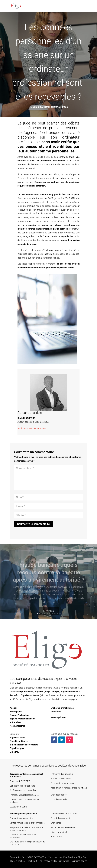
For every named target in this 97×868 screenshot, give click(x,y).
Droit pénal (56, 823)
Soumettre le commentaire (33, 524)
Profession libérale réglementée (24, 795)
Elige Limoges (52, 692)
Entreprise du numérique (62, 774)
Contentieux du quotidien (21, 818)
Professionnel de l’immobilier (23, 790)
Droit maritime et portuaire (63, 783)
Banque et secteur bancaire (22, 786)
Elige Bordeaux (26, 692)
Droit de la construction (61, 818)
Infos (65, 107)
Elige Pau (39, 692)
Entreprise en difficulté (61, 779)
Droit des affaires (59, 795)
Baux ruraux (56, 837)
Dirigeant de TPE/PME (20, 781)
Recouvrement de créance (63, 827)
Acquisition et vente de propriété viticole (69, 788)
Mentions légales (79, 861)
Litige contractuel (59, 832)
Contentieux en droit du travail (65, 814)
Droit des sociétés (59, 799)
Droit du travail (53, 107)
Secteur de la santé (18, 807)
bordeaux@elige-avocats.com (32, 428)
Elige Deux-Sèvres (30, 695)
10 (60, 614)
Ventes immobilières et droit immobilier (28, 823)
